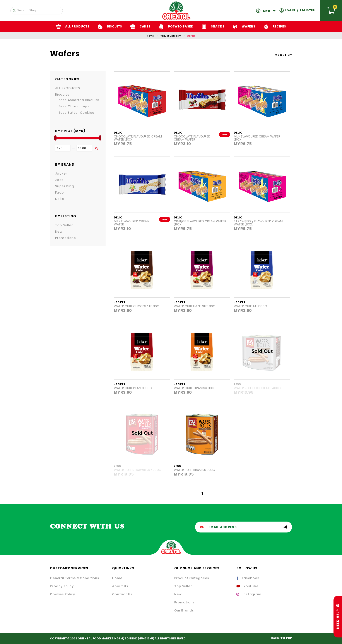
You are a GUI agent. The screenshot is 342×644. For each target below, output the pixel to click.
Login (290, 10)
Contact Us (122, 594)
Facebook (248, 578)
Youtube (247, 586)
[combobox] (284, 55)
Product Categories (192, 578)
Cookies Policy (62, 594)
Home (150, 36)
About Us (120, 586)
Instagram (249, 594)
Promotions (184, 602)
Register (307, 10)
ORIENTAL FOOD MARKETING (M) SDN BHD (108, 638)
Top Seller (183, 586)
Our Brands (184, 610)
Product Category (170, 36)
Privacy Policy (62, 586)
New (178, 594)
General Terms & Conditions (75, 578)
